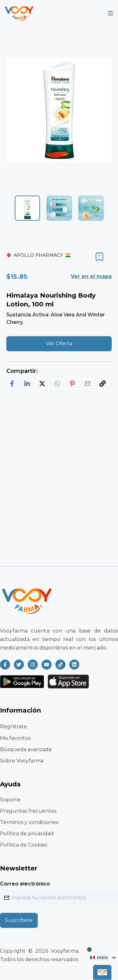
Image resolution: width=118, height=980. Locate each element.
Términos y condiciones (29, 822)
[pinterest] (72, 384)
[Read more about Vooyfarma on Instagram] (33, 665)
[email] (87, 384)
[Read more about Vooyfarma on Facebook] (5, 665)
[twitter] (42, 384)
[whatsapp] (57, 384)
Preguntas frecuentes (28, 811)
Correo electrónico (25, 884)
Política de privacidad (27, 834)
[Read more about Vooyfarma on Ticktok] (60, 665)
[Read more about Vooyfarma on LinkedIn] (74, 665)
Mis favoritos (15, 738)
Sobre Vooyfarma (22, 761)
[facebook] (12, 384)
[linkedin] (27, 384)
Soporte (10, 800)
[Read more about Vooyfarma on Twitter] (19, 665)
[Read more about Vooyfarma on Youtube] (47, 665)
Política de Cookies (24, 845)
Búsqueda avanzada (26, 749)
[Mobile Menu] (110, 13)
